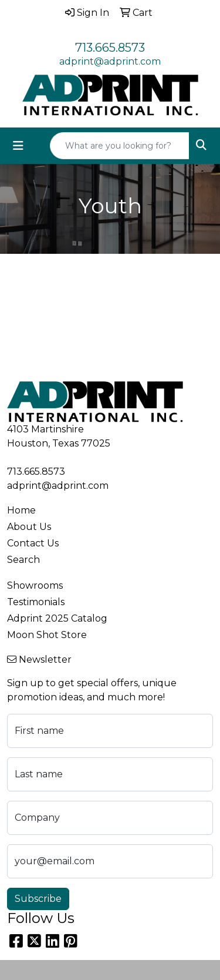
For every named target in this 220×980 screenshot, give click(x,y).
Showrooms (35, 585)
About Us (29, 527)
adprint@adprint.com (110, 61)
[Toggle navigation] (18, 146)
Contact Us (33, 543)
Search (23, 560)
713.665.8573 (110, 48)
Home (21, 510)
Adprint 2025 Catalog (57, 618)
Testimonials (36, 602)
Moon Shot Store (47, 635)
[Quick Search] (120, 146)
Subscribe (38, 899)
